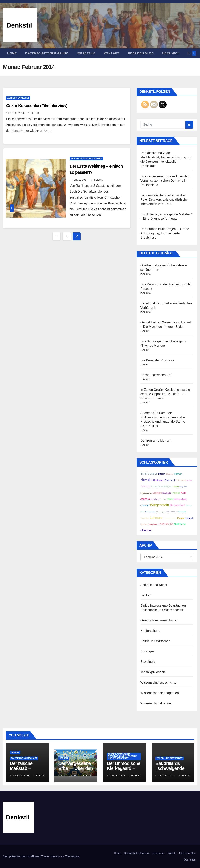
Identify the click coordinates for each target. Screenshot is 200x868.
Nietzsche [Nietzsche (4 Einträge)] (180, 524)
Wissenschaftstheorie (156, 703)
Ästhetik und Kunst (18, 98)
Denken (146, 595)
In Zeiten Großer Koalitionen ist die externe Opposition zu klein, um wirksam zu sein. (165, 394)
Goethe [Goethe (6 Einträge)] (146, 530)
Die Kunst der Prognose (157, 360)
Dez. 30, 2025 (166, 776)
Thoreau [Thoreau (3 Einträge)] (176, 493)
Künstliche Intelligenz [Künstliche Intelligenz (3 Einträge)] (162, 486)
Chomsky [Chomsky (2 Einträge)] (170, 474)
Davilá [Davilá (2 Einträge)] (176, 487)
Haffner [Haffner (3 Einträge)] (178, 474)
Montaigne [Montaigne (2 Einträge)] (161, 512)
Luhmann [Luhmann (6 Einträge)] (157, 518)
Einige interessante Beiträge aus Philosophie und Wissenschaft (122, 756)
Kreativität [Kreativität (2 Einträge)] (167, 493)
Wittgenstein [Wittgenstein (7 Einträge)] (159, 505)
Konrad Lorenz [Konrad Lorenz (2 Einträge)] (170, 518)
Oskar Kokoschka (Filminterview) (37, 106)
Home (12, 53)
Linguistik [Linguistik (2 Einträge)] (183, 487)
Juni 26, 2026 (21, 776)
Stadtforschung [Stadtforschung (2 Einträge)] (180, 499)
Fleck (33, 113)
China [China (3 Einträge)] (170, 499)
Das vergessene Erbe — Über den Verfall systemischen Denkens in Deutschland (165, 181)
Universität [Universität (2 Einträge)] (145, 518)
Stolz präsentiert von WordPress (21, 856)
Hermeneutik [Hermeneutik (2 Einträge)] (150, 512)
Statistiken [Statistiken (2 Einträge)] (153, 524)
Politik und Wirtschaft (155, 641)
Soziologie (148, 662)
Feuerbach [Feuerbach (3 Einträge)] (170, 480)
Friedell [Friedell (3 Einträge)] (189, 518)
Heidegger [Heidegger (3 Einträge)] (158, 480)
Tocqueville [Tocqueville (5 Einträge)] (166, 524)
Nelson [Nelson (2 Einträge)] (164, 499)
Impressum (86, 53)
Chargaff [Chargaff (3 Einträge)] (145, 505)
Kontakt (112, 53)
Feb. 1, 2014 (80, 180)
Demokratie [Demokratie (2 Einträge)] (155, 499)
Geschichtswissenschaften (86, 158)
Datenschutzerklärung (47, 53)
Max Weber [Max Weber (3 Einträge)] (172, 512)
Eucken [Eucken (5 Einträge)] (145, 486)
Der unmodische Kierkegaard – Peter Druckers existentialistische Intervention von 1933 (164, 200)
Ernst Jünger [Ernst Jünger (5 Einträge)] (149, 473)
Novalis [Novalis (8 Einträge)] (146, 480)
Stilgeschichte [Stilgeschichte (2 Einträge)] (146, 493)
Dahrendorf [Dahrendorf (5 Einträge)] (177, 505)
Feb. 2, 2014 (16, 113)
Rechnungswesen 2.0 (156, 375)
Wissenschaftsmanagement (160, 693)
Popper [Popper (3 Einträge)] (181, 518)
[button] (188, 53)
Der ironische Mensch (156, 441)
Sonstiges (147, 651)
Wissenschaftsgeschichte (158, 683)
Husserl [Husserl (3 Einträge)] (144, 524)
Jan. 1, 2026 (117, 776)
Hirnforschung (150, 631)
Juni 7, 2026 (69, 776)
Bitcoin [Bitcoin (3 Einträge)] (162, 474)
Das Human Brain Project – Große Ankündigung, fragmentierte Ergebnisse (165, 233)
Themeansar (72, 856)
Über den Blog (141, 53)
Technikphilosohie (153, 672)
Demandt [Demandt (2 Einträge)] (182, 512)
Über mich (171, 53)
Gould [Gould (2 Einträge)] (189, 480)
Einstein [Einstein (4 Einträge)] (181, 480)
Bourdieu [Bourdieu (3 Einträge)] (157, 493)
